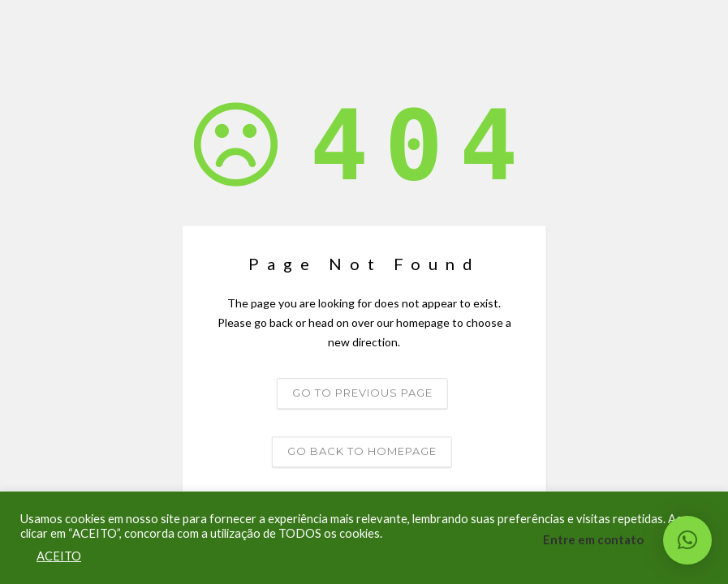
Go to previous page (362, 393)
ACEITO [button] (59, 556)
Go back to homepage (362, 452)
